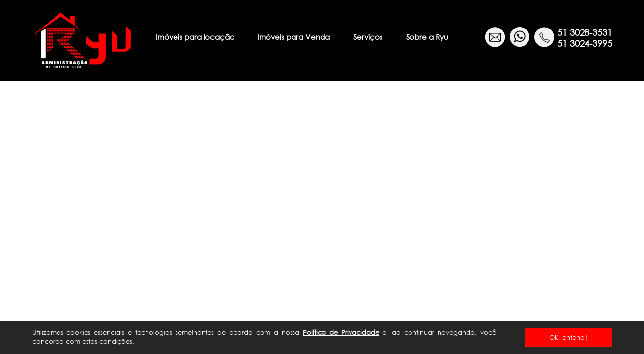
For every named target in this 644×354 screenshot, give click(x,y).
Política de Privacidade (341, 332)
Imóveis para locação (195, 37)
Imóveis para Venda (294, 37)
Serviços (368, 37)
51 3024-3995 (585, 43)
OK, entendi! (569, 337)
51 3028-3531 (585, 32)
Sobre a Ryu (427, 37)
